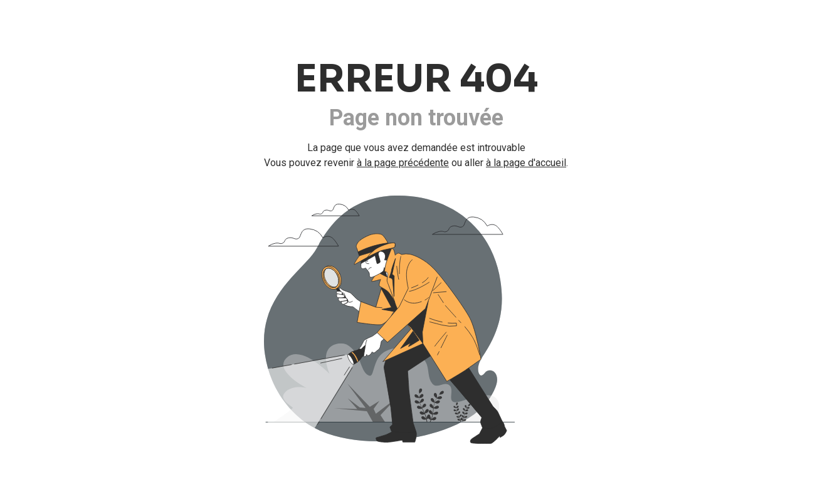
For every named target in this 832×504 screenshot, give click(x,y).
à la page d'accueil (526, 163)
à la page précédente (403, 163)
